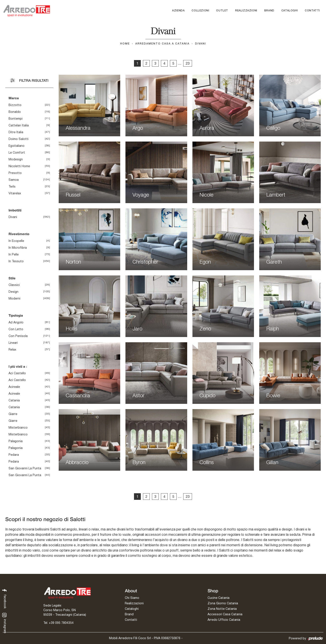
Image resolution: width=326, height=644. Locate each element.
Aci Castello (17, 373)
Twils (12, 186)
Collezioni (200, 11)
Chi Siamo (132, 598)
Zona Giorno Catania (223, 603)
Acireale (14, 387)
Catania (14, 400)
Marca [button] (14, 98)
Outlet (222, 11)
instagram (4, 623)
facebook (4, 598)
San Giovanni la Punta (25, 468)
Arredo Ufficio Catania (224, 620)
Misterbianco (18, 428)
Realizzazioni (246, 11)
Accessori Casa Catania (225, 614)
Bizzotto (15, 105)
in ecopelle (16, 241)
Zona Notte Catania (222, 609)
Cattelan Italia (19, 125)
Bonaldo (15, 112)
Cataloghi (290, 11)
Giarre (13, 414)
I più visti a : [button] (18, 366)
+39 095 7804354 (61, 623)
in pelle (14, 254)
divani (13, 217)
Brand (269, 11)
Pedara (14, 455)
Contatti (312, 11)
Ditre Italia (16, 132)
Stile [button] (12, 278)
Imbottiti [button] (15, 210)
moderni (14, 298)
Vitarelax (15, 193)
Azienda (178, 11)
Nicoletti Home (19, 166)
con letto (16, 329)
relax (12, 349)
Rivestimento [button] (19, 234)
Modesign (16, 159)
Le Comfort (17, 153)
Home (125, 44)
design (13, 292)
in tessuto (16, 261)
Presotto (15, 173)
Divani (201, 44)
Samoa (14, 180)
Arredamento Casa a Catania (162, 44)
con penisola (18, 336)
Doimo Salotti (19, 139)
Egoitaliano (17, 146)
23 (188, 63)
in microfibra (18, 248)
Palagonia (16, 441)
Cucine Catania (219, 598)
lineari (13, 343)
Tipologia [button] (16, 315)
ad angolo (16, 322)
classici (14, 285)
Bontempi (16, 119)
